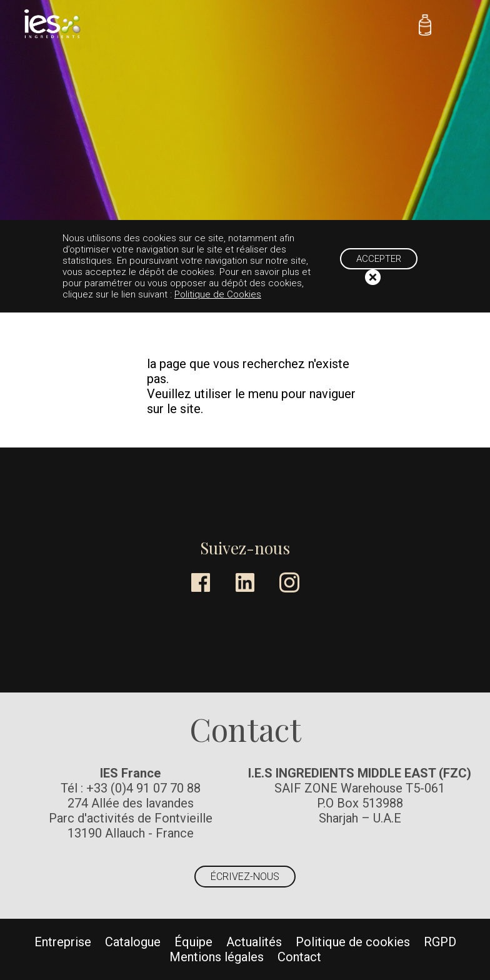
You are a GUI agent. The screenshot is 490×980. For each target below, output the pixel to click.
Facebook (201, 582)
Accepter (379, 259)
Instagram (289, 582)
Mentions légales (217, 957)
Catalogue (133, 942)
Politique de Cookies (218, 294)
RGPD (440, 942)
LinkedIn (245, 582)
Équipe (193, 942)
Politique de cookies (353, 942)
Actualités (254, 942)
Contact (299, 957)
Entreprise (63, 942)
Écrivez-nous (245, 877)
